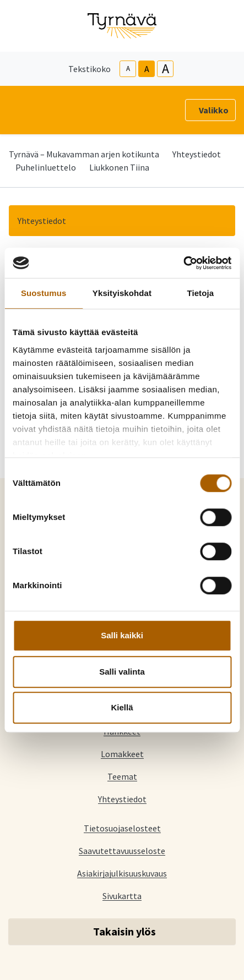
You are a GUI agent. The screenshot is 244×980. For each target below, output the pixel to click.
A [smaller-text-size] (128, 69)
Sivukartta (122, 896)
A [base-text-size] (147, 69)
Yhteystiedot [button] (42, 221)
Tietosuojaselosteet (122, 828)
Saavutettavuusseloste (122, 850)
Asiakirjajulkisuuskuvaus (122, 873)
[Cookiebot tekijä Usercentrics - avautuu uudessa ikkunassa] (183, 263)
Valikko (214, 110)
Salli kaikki (122, 635)
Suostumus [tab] (44, 293)
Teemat (122, 776)
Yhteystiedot (197, 154)
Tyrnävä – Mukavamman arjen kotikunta (84, 154)
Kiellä (122, 707)
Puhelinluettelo (46, 167)
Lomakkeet (122, 754)
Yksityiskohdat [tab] (122, 293)
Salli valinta (122, 672)
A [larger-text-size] (166, 69)
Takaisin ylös (124, 931)
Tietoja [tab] (200, 293)
